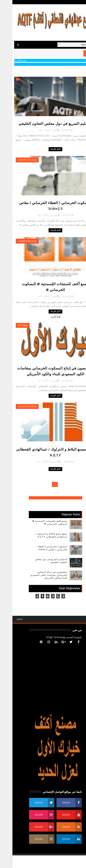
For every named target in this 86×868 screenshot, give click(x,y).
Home (7, 619)
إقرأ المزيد (43, 317)
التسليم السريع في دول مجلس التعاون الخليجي (43, 124)
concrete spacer (14, 160)
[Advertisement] (43, 862)
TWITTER (9, 325)
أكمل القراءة (43, 149)
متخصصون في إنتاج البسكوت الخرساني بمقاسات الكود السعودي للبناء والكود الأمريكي (36, 575)
